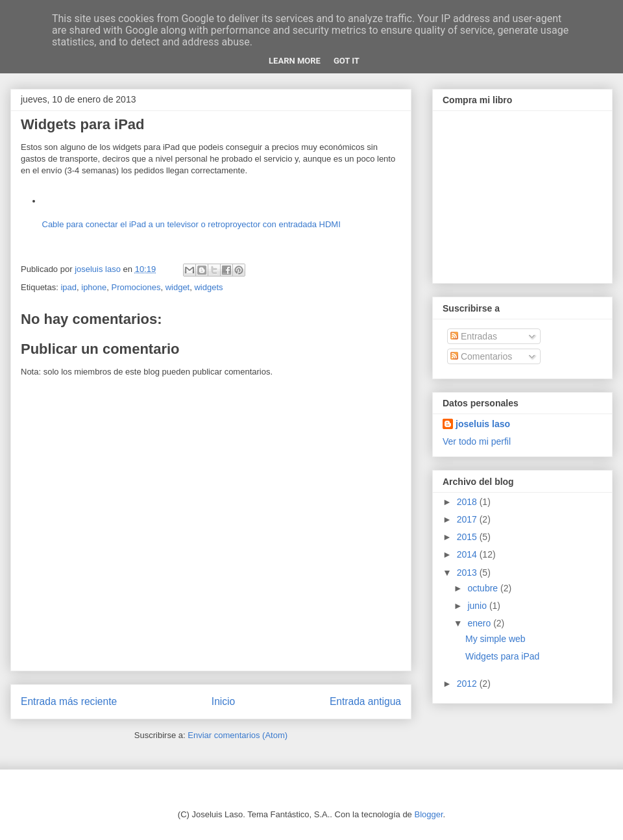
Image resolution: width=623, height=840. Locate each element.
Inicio (223, 701)
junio (478, 606)
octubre (484, 588)
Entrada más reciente (69, 701)
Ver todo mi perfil (477, 441)
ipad (68, 287)
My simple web (495, 639)
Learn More (295, 61)
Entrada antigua (365, 701)
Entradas (474, 336)
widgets (208, 287)
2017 (468, 519)
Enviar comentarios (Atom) (238, 735)
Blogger (428, 814)
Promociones (136, 287)
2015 (468, 537)
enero (480, 623)
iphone (94, 287)
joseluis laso (483, 424)
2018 (468, 502)
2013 (468, 573)
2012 (468, 684)
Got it (347, 61)
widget (178, 287)
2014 (468, 554)
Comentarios (481, 356)
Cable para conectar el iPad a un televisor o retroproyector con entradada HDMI (191, 224)
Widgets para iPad (502, 656)
